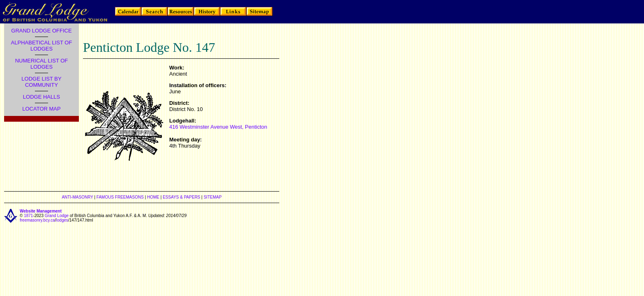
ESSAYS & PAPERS (181, 197)
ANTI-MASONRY (77, 197)
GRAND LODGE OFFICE (41, 31)
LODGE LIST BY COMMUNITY (41, 82)
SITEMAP (213, 197)
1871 (28, 216)
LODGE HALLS (41, 97)
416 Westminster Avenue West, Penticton (218, 127)
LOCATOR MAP (41, 109)
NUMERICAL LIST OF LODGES (42, 64)
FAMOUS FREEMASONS (120, 197)
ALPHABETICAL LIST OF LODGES (42, 46)
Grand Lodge (57, 216)
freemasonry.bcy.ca (37, 220)
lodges (62, 220)
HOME (153, 197)
